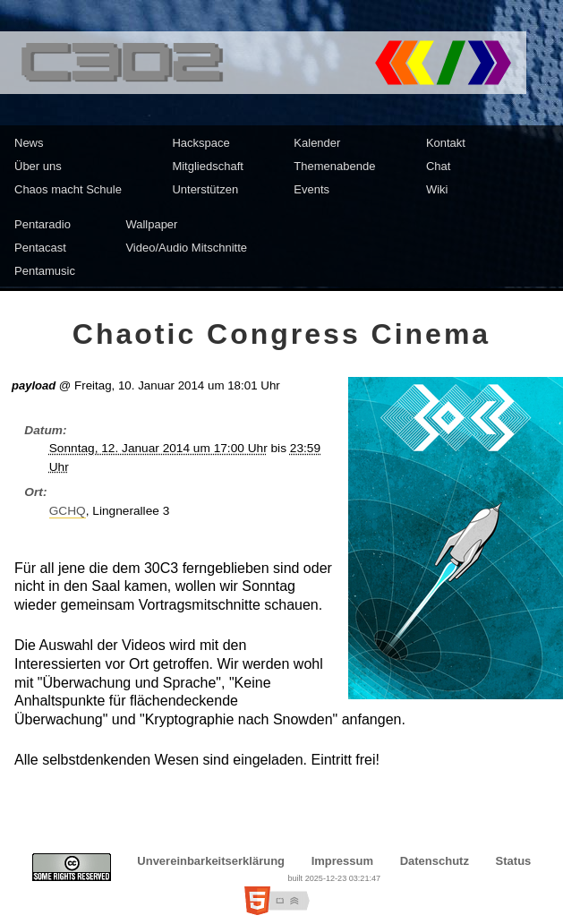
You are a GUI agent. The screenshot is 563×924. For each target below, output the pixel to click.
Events (311, 189)
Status (514, 861)
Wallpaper (151, 224)
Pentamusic (45, 271)
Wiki (437, 189)
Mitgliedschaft (207, 166)
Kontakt (446, 143)
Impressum (342, 861)
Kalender (317, 143)
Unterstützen (205, 189)
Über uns (38, 166)
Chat (438, 166)
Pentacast (40, 248)
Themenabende (334, 166)
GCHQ (68, 511)
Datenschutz (435, 861)
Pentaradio (43, 224)
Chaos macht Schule (68, 189)
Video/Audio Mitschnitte (186, 248)
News (29, 143)
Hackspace (200, 143)
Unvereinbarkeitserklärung (211, 861)
